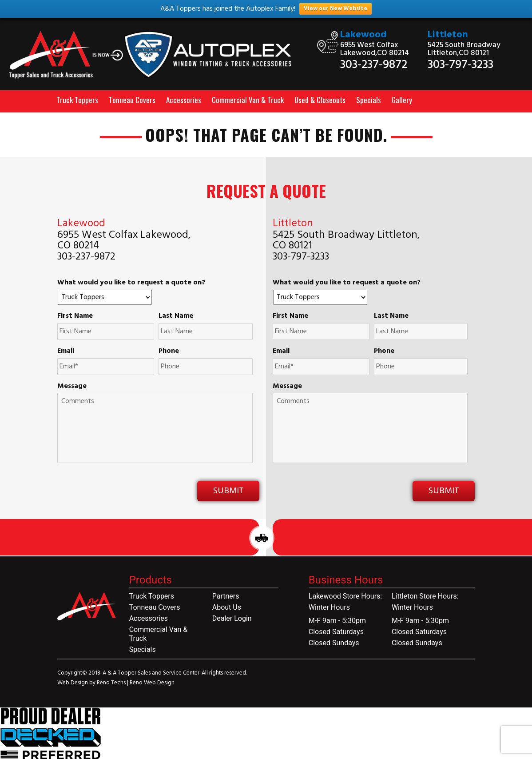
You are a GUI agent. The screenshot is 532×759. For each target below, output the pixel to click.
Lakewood (363, 35)
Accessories (184, 100)
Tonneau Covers (132, 100)
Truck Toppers (77, 100)
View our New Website (335, 9)
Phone (169, 351)
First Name (75, 316)
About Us (227, 607)
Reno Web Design (152, 683)
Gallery (402, 100)
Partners (226, 596)
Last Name (176, 316)
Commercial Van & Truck (248, 100)
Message (72, 386)
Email (66, 351)
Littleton (448, 35)
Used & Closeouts (320, 100)
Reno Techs (112, 683)
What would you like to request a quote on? (131, 283)
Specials (369, 100)
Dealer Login (232, 618)
